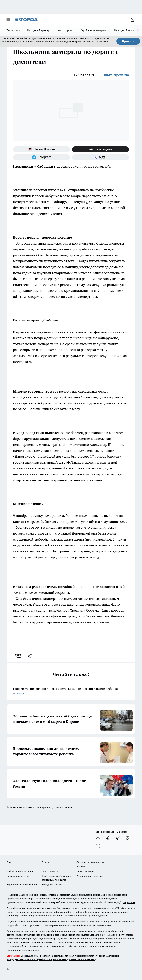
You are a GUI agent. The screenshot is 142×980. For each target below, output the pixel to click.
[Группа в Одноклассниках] (108, 838)
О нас (10, 862)
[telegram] (31, 656)
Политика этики (85, 871)
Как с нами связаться (18, 876)
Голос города (65, 30)
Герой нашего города (94, 30)
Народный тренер (38, 30)
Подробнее (129, 902)
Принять (128, 41)
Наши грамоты (50, 871)
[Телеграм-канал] (42, 157)
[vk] (18, 656)
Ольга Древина (116, 75)
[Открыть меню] (8, 20)
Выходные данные (52, 885)
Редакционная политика (90, 876)
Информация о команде (20, 871)
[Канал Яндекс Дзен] (101, 149)
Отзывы (46, 862)
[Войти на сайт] (132, 20)
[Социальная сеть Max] (101, 157)
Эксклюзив (13, 30)
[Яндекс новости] (42, 149)
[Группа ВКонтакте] (98, 838)
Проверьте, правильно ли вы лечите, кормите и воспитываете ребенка (71, 691)
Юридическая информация (22, 885)
